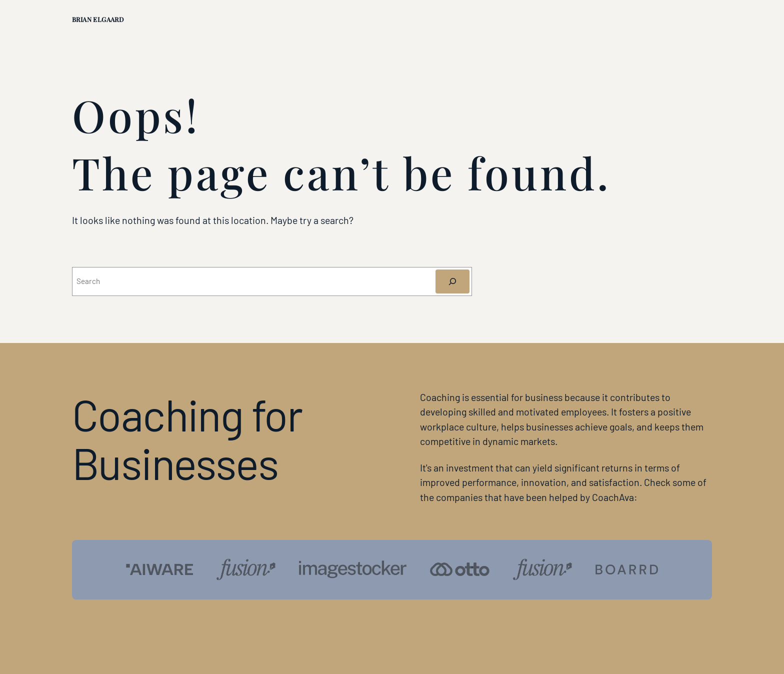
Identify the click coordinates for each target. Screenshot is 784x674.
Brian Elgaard (98, 19)
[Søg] (453, 281)
